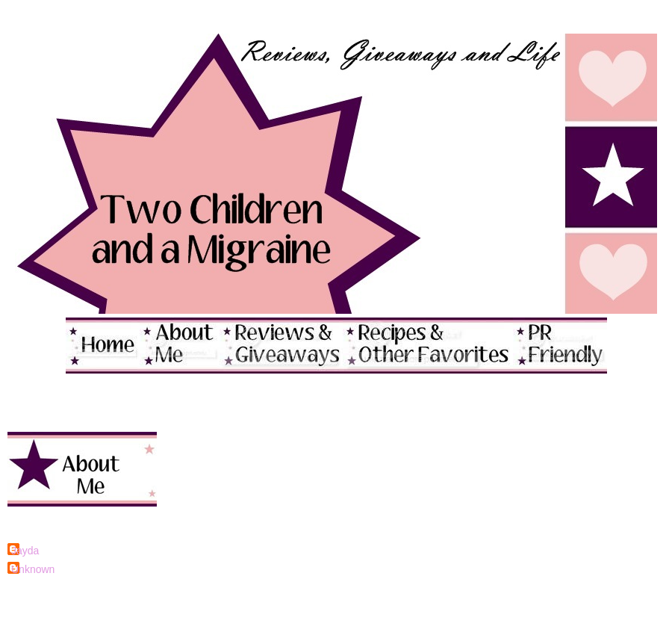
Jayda (25, 551)
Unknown (33, 569)
